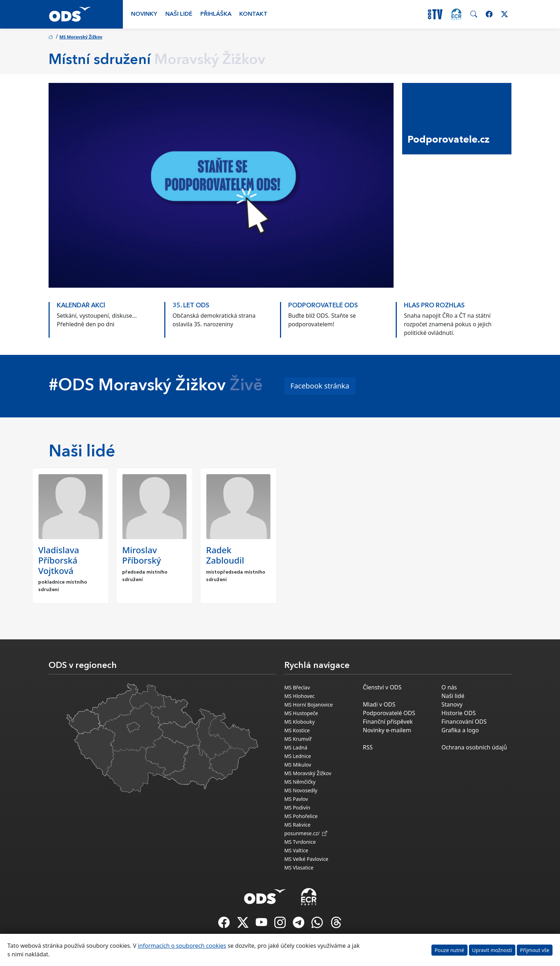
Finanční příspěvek (388, 722)
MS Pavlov (296, 799)
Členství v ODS (382, 687)
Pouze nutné (449, 950)
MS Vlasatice (299, 868)
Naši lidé (179, 14)
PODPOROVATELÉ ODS (323, 306)
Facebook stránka (320, 386)
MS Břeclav (297, 687)
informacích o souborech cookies (182, 946)
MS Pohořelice (301, 816)
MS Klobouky (299, 722)
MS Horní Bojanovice (309, 705)
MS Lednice (298, 756)
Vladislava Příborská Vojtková (59, 560)
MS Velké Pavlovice (306, 859)
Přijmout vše (535, 950)
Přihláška (216, 14)
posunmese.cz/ (306, 833)
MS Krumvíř (298, 739)
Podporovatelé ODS (389, 713)
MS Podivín (297, 808)
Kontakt (253, 14)
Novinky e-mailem (387, 730)
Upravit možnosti (492, 950)
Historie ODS (459, 713)
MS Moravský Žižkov (81, 37)
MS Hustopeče (301, 713)
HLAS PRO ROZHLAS (434, 306)
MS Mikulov (298, 765)
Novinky (144, 14)
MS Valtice (296, 850)
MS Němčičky (300, 782)
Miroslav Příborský (142, 555)
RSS (368, 747)
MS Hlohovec (299, 696)
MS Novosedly (301, 790)
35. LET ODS (191, 306)
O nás (449, 687)
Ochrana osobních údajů (474, 747)
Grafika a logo (460, 730)
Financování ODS (464, 722)
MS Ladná (296, 747)
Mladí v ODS (379, 704)
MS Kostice (297, 730)
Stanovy (452, 704)
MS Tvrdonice (300, 842)
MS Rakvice (297, 825)
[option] (106, 316)
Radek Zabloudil (225, 555)
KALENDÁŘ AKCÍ (81, 306)
